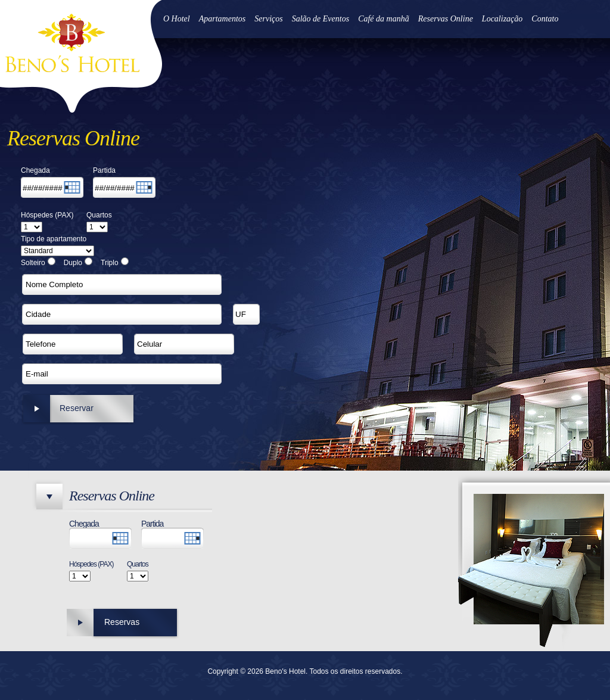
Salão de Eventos (320, 19)
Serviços (268, 19)
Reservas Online (446, 19)
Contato (545, 19)
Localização (502, 19)
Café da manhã (384, 19)
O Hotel (177, 19)
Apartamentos (222, 19)
